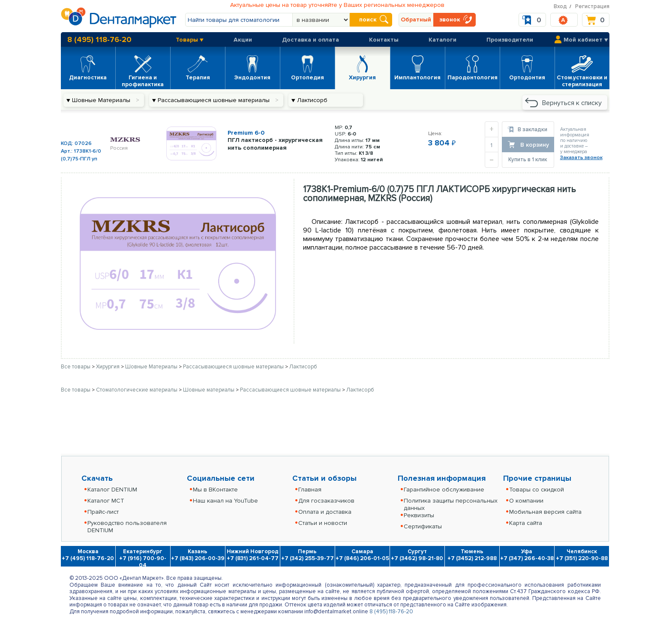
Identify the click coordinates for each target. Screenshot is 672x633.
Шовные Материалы (152, 367)
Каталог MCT (106, 501)
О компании (526, 501)
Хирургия (108, 367)
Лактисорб (303, 367)
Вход (560, 6)
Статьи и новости (323, 523)
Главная (310, 490)
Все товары (76, 367)
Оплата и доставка (325, 512)
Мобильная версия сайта (545, 512)
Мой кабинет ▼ (586, 40)
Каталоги (442, 40)
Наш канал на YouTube (225, 501)
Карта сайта (526, 523)
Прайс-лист (103, 512)
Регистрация (592, 6)
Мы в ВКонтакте (215, 490)
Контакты (384, 40)
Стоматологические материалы (137, 390)
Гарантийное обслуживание (444, 490)
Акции (243, 40)
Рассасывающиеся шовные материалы (234, 367)
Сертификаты (423, 526)
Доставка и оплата (310, 40)
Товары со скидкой (537, 490)
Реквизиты (419, 515)
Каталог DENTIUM (112, 490)
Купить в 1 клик (528, 160)
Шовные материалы (209, 390)
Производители (510, 40)
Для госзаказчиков (326, 501)
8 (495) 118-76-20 (99, 39)
